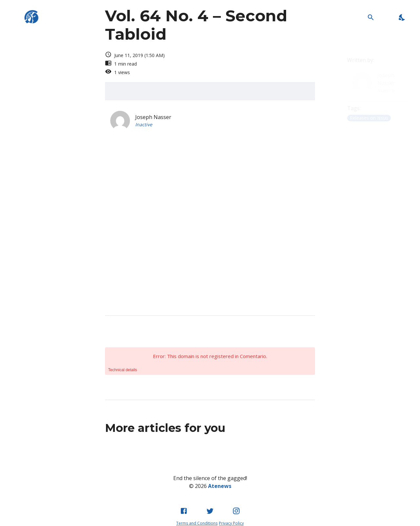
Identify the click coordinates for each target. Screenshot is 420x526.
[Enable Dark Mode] (402, 17)
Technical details (123, 370)
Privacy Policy (231, 523)
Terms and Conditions (197, 523)
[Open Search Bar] (371, 17)
